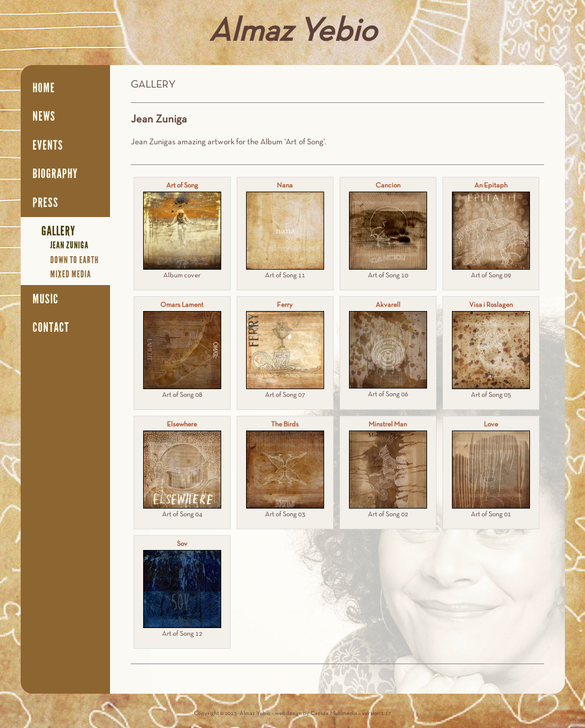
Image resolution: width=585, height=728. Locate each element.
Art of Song (182, 186)
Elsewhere (182, 425)
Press (46, 203)
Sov (182, 544)
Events (48, 145)
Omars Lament (182, 305)
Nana (285, 186)
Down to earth (75, 260)
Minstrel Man (388, 425)
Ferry (285, 305)
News (44, 117)
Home (44, 88)
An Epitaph (491, 186)
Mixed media (71, 274)
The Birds (285, 425)
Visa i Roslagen (491, 305)
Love (491, 425)
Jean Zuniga (70, 245)
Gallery (59, 231)
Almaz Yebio (293, 33)
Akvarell (388, 305)
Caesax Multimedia (334, 714)
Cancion (388, 186)
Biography (55, 174)
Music (46, 299)
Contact (51, 328)
